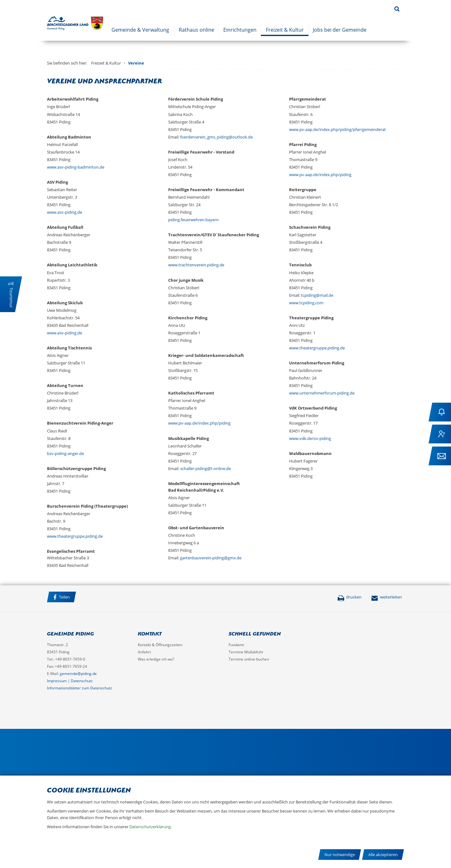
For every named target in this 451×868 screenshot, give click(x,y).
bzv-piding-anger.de (65, 453)
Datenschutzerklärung (150, 827)
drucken (349, 597)
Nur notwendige (340, 855)
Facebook (87, 598)
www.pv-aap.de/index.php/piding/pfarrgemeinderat (337, 129)
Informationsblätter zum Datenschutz (80, 688)
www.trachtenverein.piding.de (196, 265)
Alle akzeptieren (383, 855)
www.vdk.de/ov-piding (310, 438)
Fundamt (236, 645)
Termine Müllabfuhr (246, 652)
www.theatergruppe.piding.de (75, 536)
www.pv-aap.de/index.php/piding (199, 423)
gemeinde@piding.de (78, 674)
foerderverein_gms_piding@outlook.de (216, 137)
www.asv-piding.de (65, 212)
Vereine (136, 63)
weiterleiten (386, 597)
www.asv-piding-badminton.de (76, 167)
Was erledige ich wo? (156, 659)
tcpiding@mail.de (317, 295)
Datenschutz (82, 681)
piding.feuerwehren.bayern (193, 220)
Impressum (57, 681)
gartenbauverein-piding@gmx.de (211, 558)
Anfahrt (144, 652)
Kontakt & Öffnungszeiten (160, 645)
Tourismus (11, 298)
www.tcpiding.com (306, 303)
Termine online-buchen (249, 659)
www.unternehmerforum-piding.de (322, 393)
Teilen (62, 597)
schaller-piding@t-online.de (205, 468)
